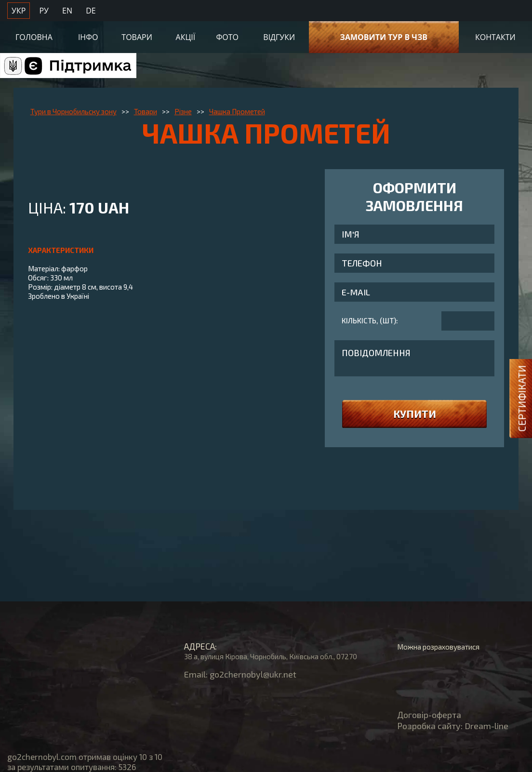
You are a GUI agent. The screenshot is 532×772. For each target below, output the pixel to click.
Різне (183, 111)
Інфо (88, 37)
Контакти (495, 37)
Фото (227, 37)
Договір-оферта (429, 715)
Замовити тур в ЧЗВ (384, 37)
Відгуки (279, 37)
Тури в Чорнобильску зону (73, 111)
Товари (137, 37)
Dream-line (486, 726)
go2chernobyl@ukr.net (253, 674)
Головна (34, 37)
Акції (186, 37)
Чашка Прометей (237, 111)
